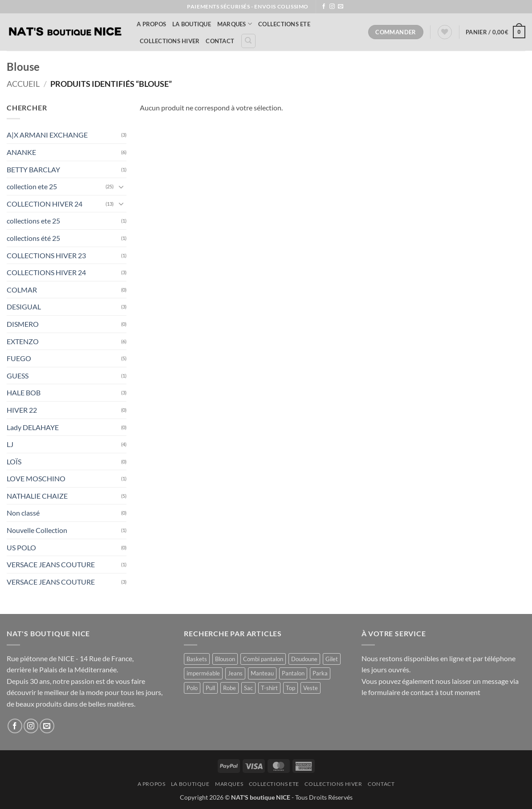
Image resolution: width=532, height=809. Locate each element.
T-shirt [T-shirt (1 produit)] (269, 688)
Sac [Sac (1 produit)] (248, 688)
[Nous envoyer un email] (341, 7)
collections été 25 (33, 238)
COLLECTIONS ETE (284, 24)
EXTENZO (23, 341)
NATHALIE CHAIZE (37, 496)
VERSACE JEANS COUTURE (51, 564)
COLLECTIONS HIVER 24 (46, 272)
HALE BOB (24, 392)
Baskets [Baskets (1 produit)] (197, 659)
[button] (495, 32)
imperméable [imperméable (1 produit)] (203, 673)
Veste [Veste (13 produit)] (311, 688)
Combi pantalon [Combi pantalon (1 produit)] (263, 659)
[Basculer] (121, 187)
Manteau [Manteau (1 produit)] (262, 673)
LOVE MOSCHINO (36, 478)
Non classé (23, 513)
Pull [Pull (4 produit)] (210, 688)
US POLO (21, 547)
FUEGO (19, 358)
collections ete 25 (33, 221)
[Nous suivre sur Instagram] (332, 7)
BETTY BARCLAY (33, 169)
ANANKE (21, 152)
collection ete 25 (32, 186)
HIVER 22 (22, 410)
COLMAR (22, 290)
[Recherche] (248, 41)
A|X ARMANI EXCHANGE (47, 135)
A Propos (151, 24)
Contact (220, 41)
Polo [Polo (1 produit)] (192, 688)
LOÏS (14, 461)
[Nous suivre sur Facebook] (324, 7)
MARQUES (235, 24)
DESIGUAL (24, 307)
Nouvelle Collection (37, 530)
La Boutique (192, 24)
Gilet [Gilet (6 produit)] (332, 659)
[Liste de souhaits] (445, 32)
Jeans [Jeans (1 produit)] (235, 673)
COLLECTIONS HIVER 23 (46, 255)
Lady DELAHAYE (33, 427)
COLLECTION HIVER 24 (45, 204)
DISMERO (23, 324)
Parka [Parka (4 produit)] (320, 673)
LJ (10, 444)
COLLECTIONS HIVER (170, 41)
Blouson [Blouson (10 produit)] (225, 659)
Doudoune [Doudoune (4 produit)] (304, 659)
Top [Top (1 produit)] (290, 688)
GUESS (18, 376)
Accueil (23, 84)
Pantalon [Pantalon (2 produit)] (293, 673)
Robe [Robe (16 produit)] (229, 688)
